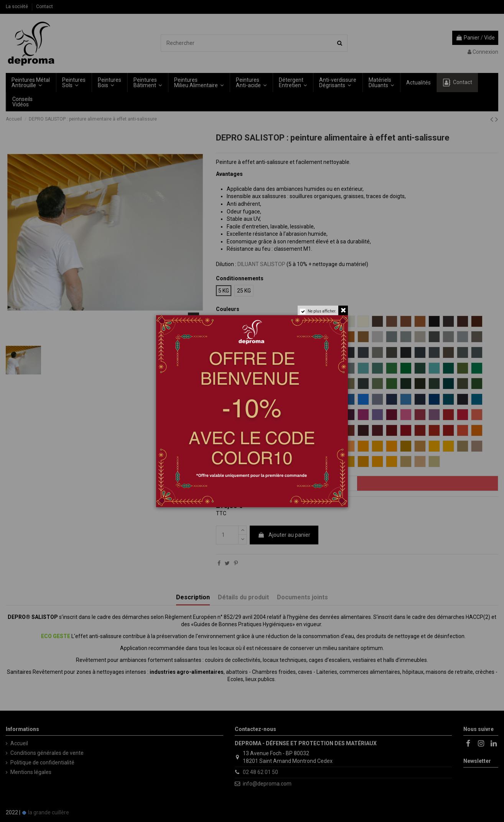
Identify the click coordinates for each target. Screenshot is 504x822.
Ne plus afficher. (322, 311)
